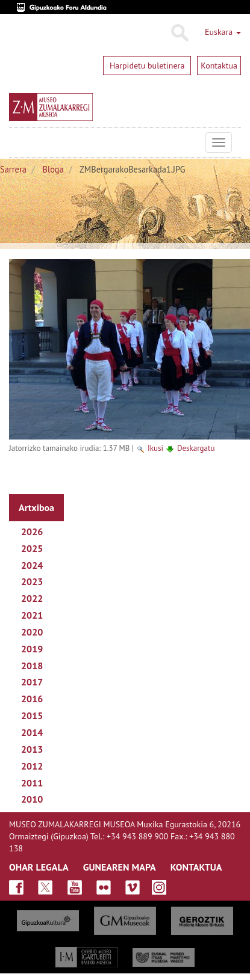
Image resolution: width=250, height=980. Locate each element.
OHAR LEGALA (39, 867)
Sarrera (13, 169)
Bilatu (179, 33)
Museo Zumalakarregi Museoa (18, 142)
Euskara (223, 32)
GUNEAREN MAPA (120, 867)
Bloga (53, 169)
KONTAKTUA (196, 867)
